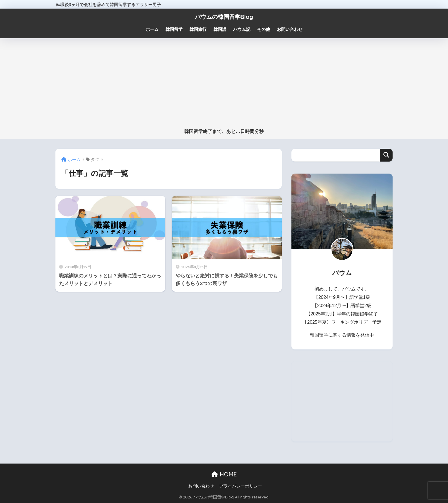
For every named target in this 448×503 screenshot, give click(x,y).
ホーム (152, 29)
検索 (386, 155)
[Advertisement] (224, 86)
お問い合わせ (201, 486)
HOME (224, 474)
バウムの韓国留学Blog (224, 17)
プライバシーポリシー (241, 486)
